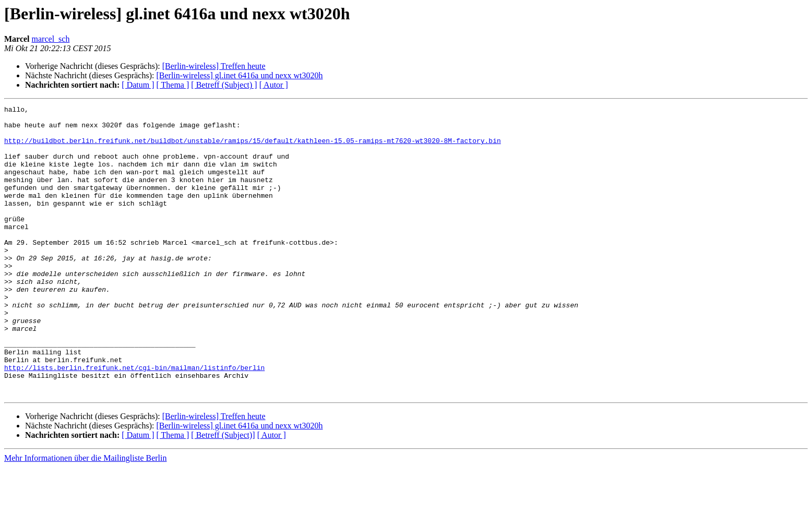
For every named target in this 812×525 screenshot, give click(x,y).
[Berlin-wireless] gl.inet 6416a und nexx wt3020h (239, 75)
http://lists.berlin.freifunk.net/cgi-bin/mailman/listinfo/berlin (134, 421)
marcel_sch (51, 39)
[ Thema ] (173, 85)
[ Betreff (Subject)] (223, 493)
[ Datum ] (138, 85)
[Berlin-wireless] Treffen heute (214, 66)
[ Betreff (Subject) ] (224, 85)
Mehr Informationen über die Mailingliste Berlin (85, 516)
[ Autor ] (274, 85)
